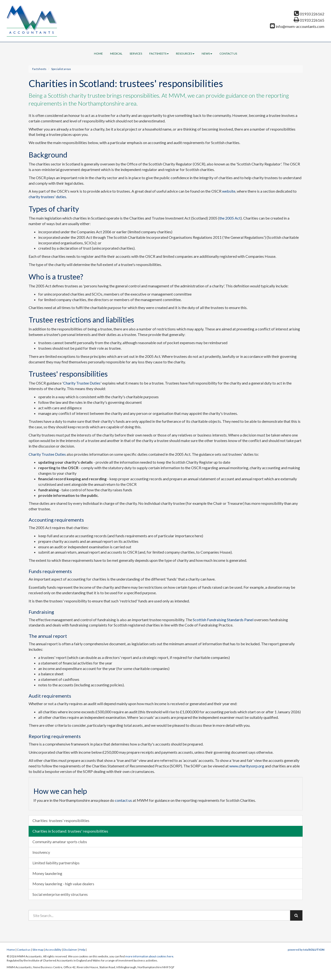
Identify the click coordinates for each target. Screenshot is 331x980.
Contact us (228, 54)
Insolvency (41, 852)
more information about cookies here (149, 956)
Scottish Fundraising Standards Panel (223, 620)
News (207, 54)
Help (82, 950)
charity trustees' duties (47, 197)
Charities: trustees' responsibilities (61, 820)
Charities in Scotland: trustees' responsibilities (70, 831)
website (229, 191)
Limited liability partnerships (56, 863)
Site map (38, 950)
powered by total (306, 950)
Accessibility (53, 950)
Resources (185, 54)
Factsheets (159, 54)
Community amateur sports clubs (60, 842)
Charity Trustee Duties (82, 383)
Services (136, 54)
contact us (123, 800)
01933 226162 (309, 14)
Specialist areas (61, 69)
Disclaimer (70, 950)
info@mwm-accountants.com (297, 26)
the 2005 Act (230, 218)
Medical (116, 54)
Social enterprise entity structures (60, 894)
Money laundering (47, 873)
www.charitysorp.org (247, 766)
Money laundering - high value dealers (63, 884)
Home (98, 54)
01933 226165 (309, 20)
